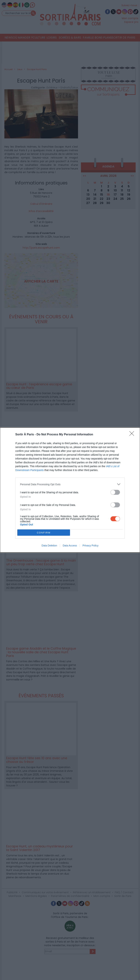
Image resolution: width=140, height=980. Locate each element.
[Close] (133, 435)
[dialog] (70, 490)
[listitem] (70, 484)
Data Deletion (49, 546)
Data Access (70, 546)
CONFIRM (44, 533)
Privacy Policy (91, 546)
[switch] (115, 492)
